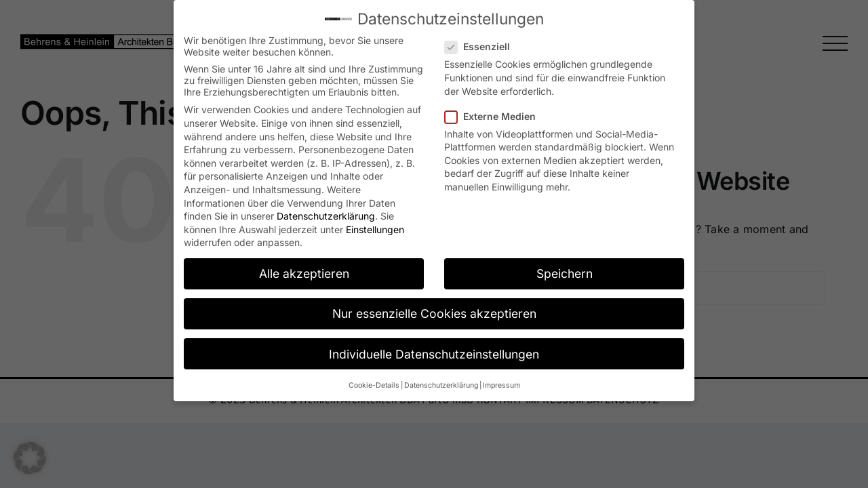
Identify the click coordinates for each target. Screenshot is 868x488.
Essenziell (483, 46)
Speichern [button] (565, 273)
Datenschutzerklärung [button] (441, 385)
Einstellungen (375, 229)
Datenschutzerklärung (326, 216)
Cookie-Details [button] (374, 385)
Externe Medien (496, 116)
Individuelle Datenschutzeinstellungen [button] (434, 354)
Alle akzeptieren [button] (304, 273)
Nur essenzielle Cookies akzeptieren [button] (434, 313)
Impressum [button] (501, 385)
